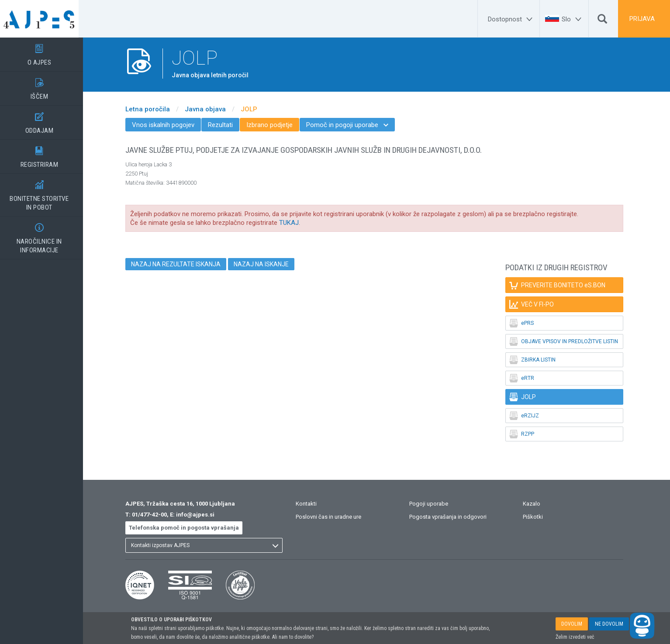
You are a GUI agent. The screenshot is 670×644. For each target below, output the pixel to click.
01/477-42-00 (154, 515)
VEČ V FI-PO (536, 304)
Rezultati (225, 125)
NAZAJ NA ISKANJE (266, 264)
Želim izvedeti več (575, 637)
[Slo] (573, 19)
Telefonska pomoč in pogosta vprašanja (188, 528)
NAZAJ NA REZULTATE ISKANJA (180, 264)
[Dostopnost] (511, 19)
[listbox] (208, 545)
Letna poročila (152, 109)
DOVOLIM (572, 624)
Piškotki (537, 517)
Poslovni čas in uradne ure (333, 517)
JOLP (253, 109)
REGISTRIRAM (44, 154)
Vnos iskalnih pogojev (167, 125)
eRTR (526, 378)
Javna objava (210, 109)
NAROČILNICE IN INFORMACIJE (44, 235)
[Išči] (602, 21)
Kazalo (536, 504)
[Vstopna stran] (44, 19)
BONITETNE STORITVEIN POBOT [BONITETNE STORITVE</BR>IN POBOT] (44, 193)
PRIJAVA (642, 19)
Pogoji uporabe (433, 504)
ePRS (526, 323)
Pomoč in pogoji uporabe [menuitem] (352, 125)
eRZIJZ (528, 416)
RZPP (526, 434)
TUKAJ (293, 223)
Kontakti (311, 504)
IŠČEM (44, 86)
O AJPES (44, 52)
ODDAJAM (44, 120)
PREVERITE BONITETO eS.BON (562, 285)
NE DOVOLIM (609, 624)
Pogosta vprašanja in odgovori (452, 517)
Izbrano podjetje (274, 125)
